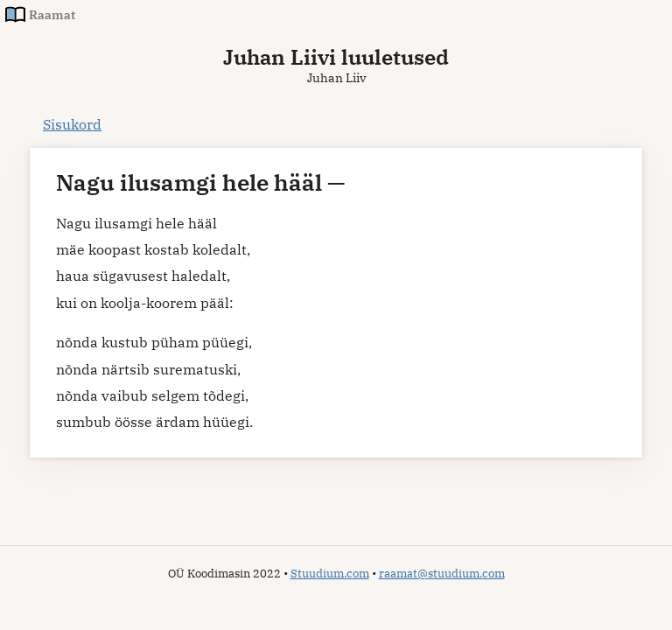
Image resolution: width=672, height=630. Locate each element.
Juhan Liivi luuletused (336, 57)
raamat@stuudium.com (442, 574)
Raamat (52, 14)
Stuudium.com (330, 574)
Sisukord (72, 124)
